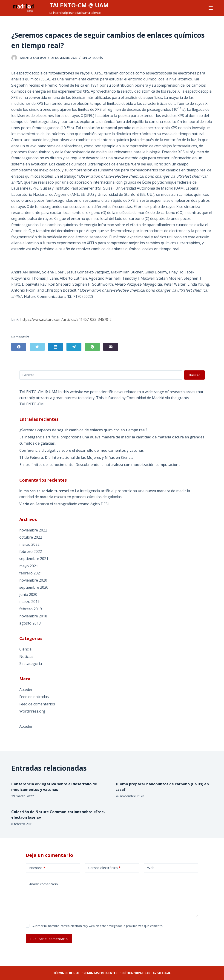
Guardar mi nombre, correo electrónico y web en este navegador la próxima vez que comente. (97, 926)
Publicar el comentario (49, 939)
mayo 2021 (29, 566)
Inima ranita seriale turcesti (44, 491)
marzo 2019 (29, 602)
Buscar (194, 375)
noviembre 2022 (33, 530)
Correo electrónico (104, 868)
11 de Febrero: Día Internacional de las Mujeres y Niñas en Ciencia (76, 457)
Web (151, 868)
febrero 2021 (31, 573)
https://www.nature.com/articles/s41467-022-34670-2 (66, 319)
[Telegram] (74, 347)
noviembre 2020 (33, 580)
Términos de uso (66, 973)
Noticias (26, 656)
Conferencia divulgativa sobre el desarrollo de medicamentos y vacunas (82, 450)
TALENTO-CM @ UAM (79, 5)
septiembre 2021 (34, 559)
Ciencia (25, 649)
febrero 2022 (31, 551)
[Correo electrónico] (111, 347)
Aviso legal (162, 973)
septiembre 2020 (34, 587)
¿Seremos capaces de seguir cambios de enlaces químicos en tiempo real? (83, 430)
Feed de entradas (34, 697)
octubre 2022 (31, 537)
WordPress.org (32, 711)
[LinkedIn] (56, 347)
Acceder (26, 690)
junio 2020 (28, 594)
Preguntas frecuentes (99, 973)
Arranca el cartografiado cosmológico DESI (72, 504)
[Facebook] (19, 347)
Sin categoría (93, 58)
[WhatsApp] (92, 347)
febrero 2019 (31, 609)
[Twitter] (37, 347)
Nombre (37, 868)
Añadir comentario (44, 884)
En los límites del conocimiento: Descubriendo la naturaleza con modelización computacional (100, 465)
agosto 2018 (30, 623)
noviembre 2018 (33, 616)
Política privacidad (135, 973)
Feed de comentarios (37, 704)
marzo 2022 (29, 544)
